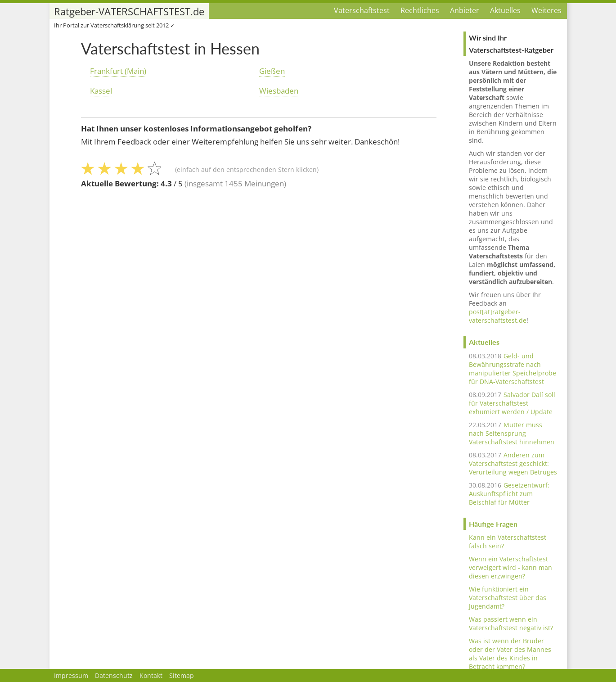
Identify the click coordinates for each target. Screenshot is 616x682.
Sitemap (182, 675)
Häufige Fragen (493, 524)
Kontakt (151, 675)
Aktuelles (505, 10)
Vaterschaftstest (362, 10)
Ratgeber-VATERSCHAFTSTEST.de (129, 11)
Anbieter (465, 10)
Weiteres (546, 10)
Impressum (71, 675)
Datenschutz (114, 675)
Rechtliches (420, 10)
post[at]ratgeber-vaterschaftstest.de (498, 316)
